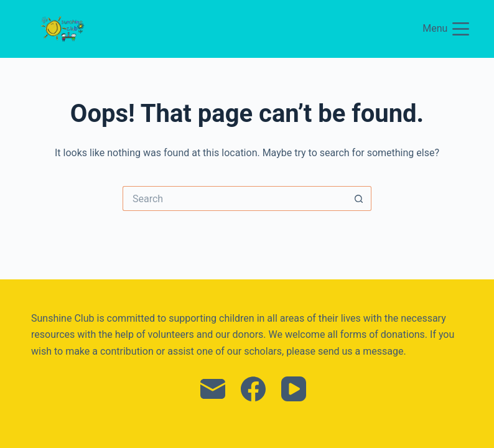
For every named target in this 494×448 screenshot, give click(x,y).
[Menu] (446, 29)
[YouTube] (294, 389)
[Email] (213, 389)
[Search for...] (235, 198)
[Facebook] (253, 389)
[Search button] (359, 198)
